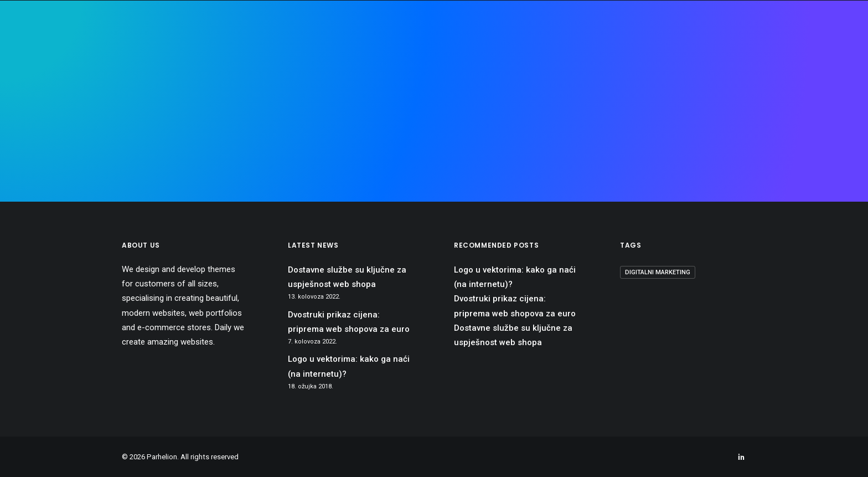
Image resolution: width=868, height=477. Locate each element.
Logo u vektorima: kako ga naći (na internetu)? (349, 366)
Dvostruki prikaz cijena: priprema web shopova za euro (349, 322)
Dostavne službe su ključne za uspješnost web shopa (347, 277)
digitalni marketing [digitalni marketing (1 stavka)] (658, 272)
